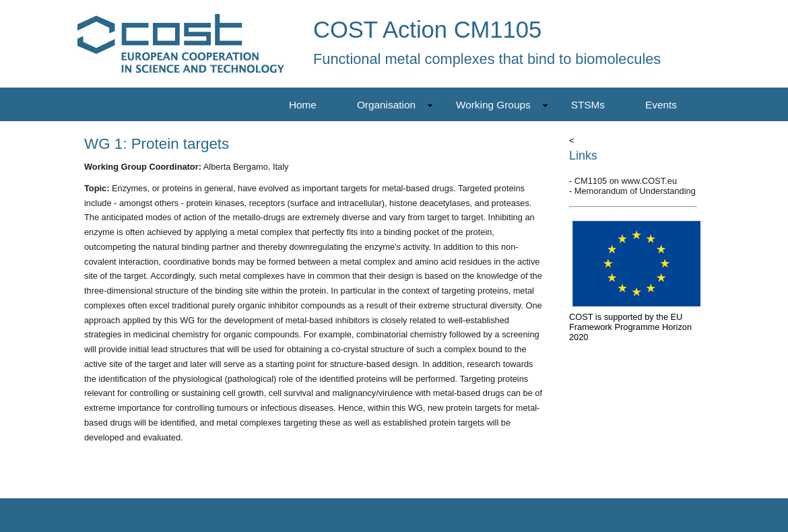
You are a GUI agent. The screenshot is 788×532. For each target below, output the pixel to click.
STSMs (588, 105)
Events (661, 105)
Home (303, 105)
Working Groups (502, 105)
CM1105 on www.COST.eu (626, 181)
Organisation (395, 105)
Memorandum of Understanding (635, 191)
